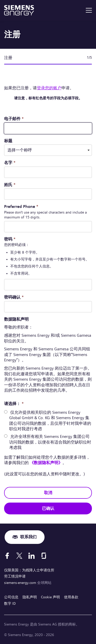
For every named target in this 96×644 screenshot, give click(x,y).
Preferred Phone (21, 206)
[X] (19, 556)
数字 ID (10, 603)
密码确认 (14, 297)
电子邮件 (14, 119)
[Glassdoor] (44, 556)
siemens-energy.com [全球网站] (21, 583)
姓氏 (10, 185)
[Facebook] (7, 556)
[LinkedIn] (31, 556)
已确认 (48, 508)
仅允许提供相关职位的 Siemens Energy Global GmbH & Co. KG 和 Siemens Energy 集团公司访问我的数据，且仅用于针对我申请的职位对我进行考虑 (50, 421)
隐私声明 (30, 597)
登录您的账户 (49, 88)
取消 (48, 493)
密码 (10, 239)
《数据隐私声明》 (46, 463)
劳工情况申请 (15, 576)
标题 (8, 141)
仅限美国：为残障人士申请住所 (29, 570)
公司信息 (11, 597)
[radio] (6, 412)
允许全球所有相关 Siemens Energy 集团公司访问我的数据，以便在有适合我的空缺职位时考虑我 (50, 442)
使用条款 (71, 597)
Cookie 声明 (50, 597)
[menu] (89, 10)
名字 (10, 163)
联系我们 (28, 537)
